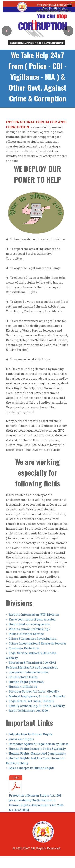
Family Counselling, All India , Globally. (36, 706)
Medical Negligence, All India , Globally (35, 696)
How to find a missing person (28, 624)
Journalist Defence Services (27, 672)
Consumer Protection (23, 648)
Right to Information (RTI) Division (33, 615)
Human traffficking (21, 687)
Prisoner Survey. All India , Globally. (33, 691)
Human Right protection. (25, 682)
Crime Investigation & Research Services (36, 643)
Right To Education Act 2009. (27, 711)
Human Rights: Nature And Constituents (36, 753)
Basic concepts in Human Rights (30, 768)
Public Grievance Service (25, 634)
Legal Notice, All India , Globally (30, 701)
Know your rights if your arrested (31, 619)
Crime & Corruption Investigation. (31, 639)
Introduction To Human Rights (29, 734)
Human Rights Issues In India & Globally (36, 749)
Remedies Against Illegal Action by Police (37, 744)
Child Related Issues (22, 677)
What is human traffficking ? (28, 629)
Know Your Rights (20, 739)
